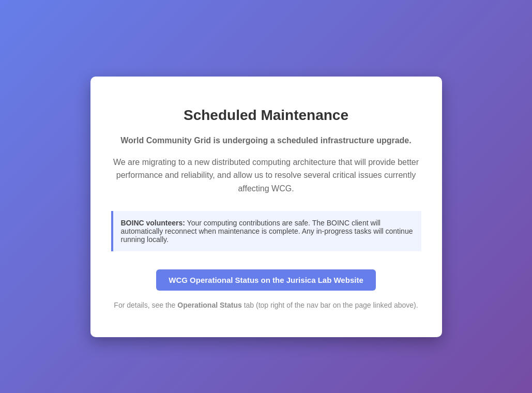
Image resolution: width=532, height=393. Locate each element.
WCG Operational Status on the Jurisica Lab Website (266, 280)
